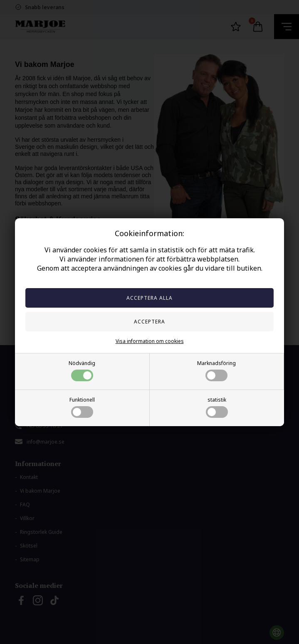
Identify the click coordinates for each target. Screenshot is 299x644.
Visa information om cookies (150, 341)
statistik (217, 407)
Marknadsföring (216, 370)
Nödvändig (82, 370)
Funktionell (82, 407)
